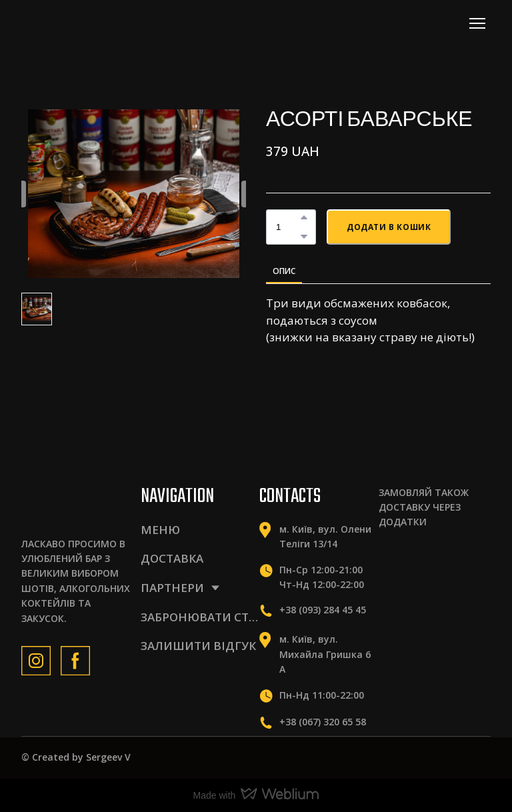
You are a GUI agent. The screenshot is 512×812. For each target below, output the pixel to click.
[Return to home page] (80, 23)
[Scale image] (402, 559)
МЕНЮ (160, 530)
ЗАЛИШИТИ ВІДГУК (198, 646)
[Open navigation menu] (477, 23)
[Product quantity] (288, 227)
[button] (304, 217)
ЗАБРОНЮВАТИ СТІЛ (200, 617)
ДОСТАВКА (172, 558)
